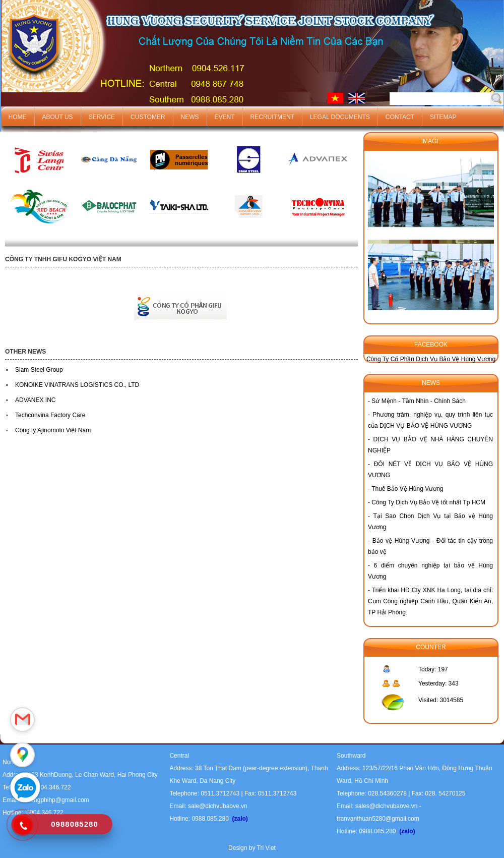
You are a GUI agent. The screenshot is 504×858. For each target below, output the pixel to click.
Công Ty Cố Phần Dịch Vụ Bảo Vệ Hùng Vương (431, 359)
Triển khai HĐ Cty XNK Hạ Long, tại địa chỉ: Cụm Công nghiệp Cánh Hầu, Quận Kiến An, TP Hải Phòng (430, 601)
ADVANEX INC (35, 400)
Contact (400, 117)
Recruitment (272, 117)
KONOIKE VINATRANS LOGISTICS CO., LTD (77, 385)
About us (58, 117)
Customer (148, 117)
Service (102, 117)
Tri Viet (266, 848)
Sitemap (443, 117)
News (190, 117)
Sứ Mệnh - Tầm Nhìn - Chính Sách (419, 401)
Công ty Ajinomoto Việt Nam (53, 430)
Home (18, 117)
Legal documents (340, 117)
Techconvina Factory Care (50, 415)
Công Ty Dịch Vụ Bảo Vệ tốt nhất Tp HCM (428, 502)
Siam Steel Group (39, 370)
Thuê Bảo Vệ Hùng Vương (407, 489)
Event (225, 117)
